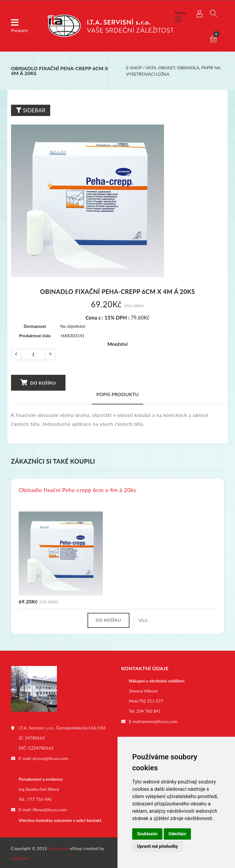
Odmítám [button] (177, 834)
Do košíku (38, 383)
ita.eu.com (59, 847)
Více (144, 620)
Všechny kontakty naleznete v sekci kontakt (60, 819)
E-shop (134, 68)
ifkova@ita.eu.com (50, 809)
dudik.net (20, 857)
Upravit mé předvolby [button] (157, 846)
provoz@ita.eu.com (50, 758)
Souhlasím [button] (147, 834)
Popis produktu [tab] (118, 394)
